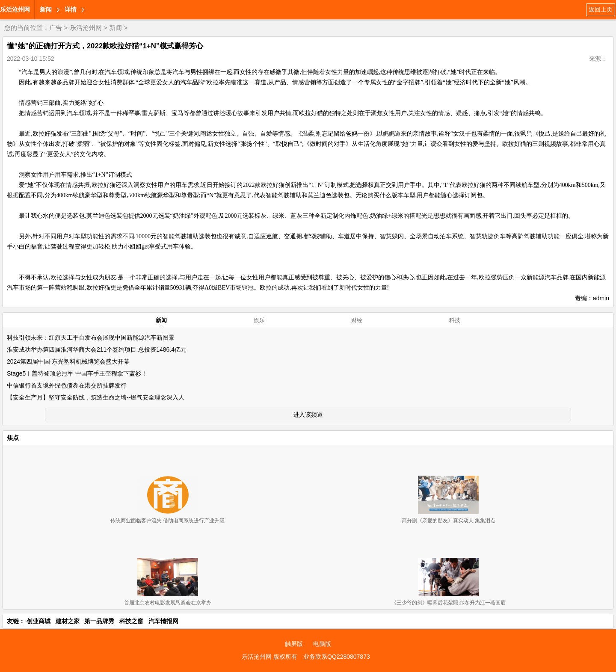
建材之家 (68, 621)
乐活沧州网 (15, 9)
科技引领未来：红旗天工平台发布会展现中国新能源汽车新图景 (91, 337)
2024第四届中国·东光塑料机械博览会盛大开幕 (68, 361)
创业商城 (38, 621)
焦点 (13, 438)
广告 (56, 28)
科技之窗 (131, 621)
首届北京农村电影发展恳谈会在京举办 (168, 603)
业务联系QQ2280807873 (337, 657)
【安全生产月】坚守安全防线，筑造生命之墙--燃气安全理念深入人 (96, 397)
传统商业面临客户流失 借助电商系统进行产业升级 (167, 521)
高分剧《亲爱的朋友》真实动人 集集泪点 (449, 521)
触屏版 (294, 644)
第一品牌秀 (99, 621)
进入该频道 (308, 414)
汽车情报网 (163, 621)
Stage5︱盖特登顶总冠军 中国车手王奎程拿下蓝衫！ (77, 373)
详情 (71, 9)
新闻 (46, 9)
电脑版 (322, 644)
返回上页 (601, 9)
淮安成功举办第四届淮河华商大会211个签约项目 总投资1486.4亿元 (97, 349)
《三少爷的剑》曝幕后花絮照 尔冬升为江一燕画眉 (449, 603)
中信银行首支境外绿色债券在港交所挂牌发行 (67, 385)
